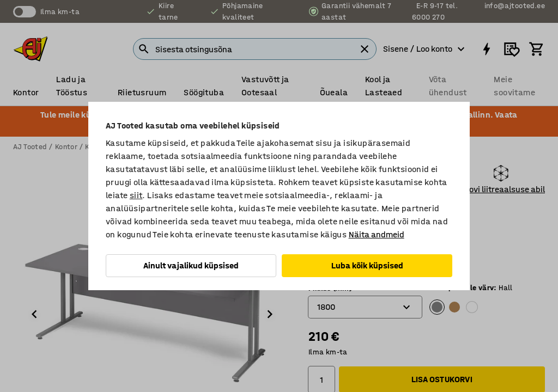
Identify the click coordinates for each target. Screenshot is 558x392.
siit (136, 195)
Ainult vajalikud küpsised (191, 265)
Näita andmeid (377, 234)
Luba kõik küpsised (367, 265)
